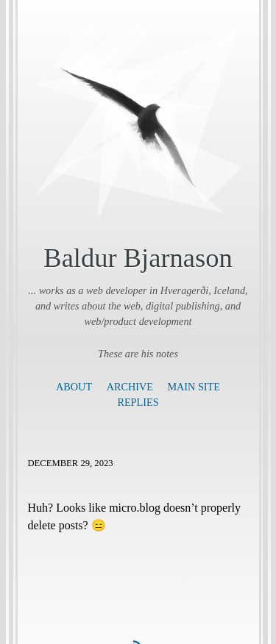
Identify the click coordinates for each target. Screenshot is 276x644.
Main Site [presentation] (193, 387)
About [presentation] (74, 387)
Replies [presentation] (138, 402)
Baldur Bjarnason (138, 258)
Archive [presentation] (130, 387)
